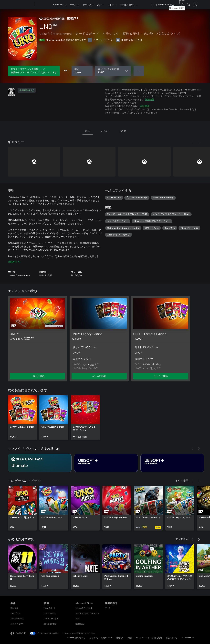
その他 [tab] (122, 131)
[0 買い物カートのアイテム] (189, 4)
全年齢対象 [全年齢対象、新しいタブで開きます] (27, 90)
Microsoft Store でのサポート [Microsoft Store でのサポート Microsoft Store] (87, 613)
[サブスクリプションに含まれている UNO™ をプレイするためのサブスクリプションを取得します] (34, 71)
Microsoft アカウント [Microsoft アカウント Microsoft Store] (84, 608)
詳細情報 (150, 99)
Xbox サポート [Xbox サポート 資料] (50, 608)
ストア (111, 5)
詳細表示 (14, 262)
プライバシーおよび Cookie (101, 638)
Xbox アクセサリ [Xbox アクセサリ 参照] (17, 624)
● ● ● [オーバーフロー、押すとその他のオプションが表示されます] (139, 71)
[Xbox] (43, 5)
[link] (22, 418)
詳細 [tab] (88, 131)
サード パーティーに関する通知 (149, 638)
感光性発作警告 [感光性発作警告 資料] (50, 624)
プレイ (100, 5)
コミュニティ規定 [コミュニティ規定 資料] (51, 618)
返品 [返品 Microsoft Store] (77, 618)
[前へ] (192, 142)
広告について (172, 638)
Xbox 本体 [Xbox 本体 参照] (14, 608)
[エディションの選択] (113, 71)
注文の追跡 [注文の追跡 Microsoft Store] (80, 624)
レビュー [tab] (105, 131)
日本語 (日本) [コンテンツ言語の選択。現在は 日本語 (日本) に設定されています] (21, 633)
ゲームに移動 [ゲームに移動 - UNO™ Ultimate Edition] (161, 376)
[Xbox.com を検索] (182, 4)
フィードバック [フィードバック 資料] (50, 613)
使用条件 (120, 638)
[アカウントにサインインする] (196, 4)
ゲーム (73, 5)
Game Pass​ (59, 5)
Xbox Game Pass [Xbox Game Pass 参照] (17, 618)
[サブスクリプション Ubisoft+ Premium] (106, 463)
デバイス (87, 5)
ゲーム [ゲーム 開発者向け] (108, 608)
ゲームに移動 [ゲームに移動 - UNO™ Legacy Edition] (99, 376)
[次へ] (199, 142)
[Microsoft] (22, 5)
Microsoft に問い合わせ (76, 638)
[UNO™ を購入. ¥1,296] (82, 71)
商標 (130, 638)
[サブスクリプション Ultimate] (40, 463)
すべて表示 (182, 481)
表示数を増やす (128, 5)
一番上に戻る (37, 376)
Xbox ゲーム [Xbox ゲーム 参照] (15, 613)
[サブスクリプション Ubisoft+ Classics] (172, 463)
